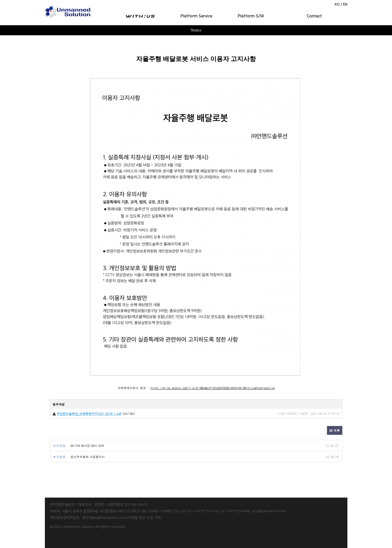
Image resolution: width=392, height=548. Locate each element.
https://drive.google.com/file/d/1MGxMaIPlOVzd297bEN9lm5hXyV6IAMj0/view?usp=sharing (213, 388)
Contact (314, 16)
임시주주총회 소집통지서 (88, 457)
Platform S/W (251, 16)
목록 (335, 430)
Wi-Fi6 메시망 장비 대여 (87, 446)
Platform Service (196, 16)
